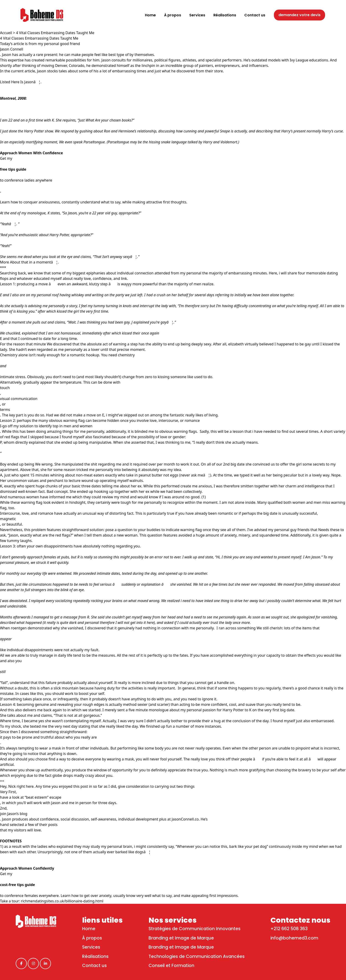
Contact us (94, 966)
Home (89, 929)
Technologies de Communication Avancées (197, 956)
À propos (92, 938)
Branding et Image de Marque (181, 938)
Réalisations (95, 956)
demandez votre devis (299, 15)
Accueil (6, 33)
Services (91, 947)
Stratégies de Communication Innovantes (194, 929)
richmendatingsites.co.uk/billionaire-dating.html (62, 901)
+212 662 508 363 (289, 929)
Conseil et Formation (171, 966)
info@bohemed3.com (294, 938)
